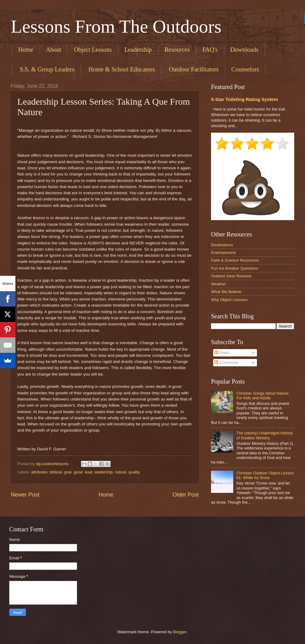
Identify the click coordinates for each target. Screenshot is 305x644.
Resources (177, 50)
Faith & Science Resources (235, 260)
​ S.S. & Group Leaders (46, 69)
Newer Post (25, 495)
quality (134, 472)
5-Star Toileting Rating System (244, 99)
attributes (39, 472)
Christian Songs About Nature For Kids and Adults (262, 396)
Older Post (186, 495)
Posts (222, 353)
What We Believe (226, 292)
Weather (218, 284)
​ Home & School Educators (121, 69)
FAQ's (210, 50)
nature (121, 472)
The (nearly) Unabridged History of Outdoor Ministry (264, 435)
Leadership (138, 50)
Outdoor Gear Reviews (231, 276)
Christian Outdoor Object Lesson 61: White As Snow (265, 475)
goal (68, 472)
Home (26, 50)
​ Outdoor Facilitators (193, 69)
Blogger (180, 632)
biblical (56, 472)
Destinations (222, 245)
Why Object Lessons (229, 300)
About (54, 50)
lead (88, 472)
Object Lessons (93, 50)
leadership (104, 472)
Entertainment (223, 253)
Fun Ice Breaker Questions (235, 268)
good (78, 472)
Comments (226, 362)
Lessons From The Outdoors (116, 26)
